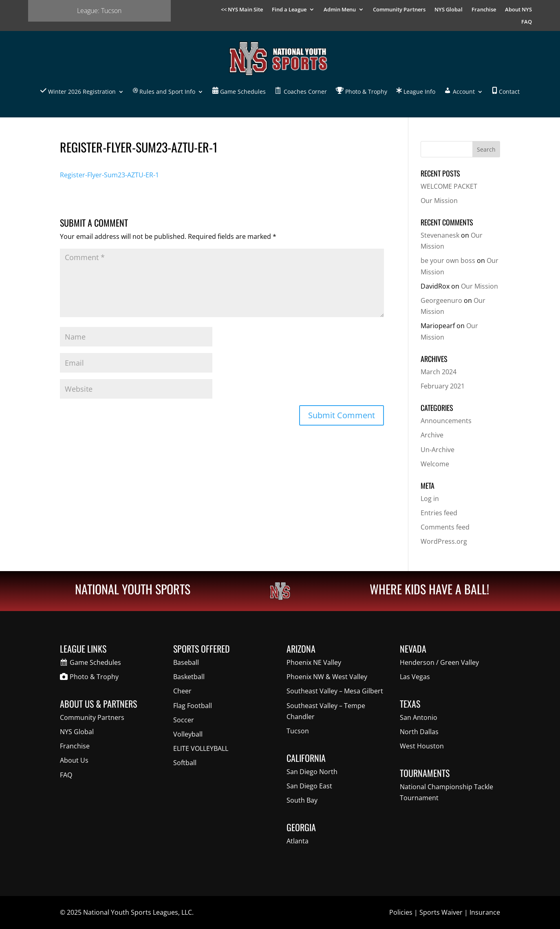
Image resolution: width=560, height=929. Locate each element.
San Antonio (419, 717)
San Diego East (309, 786)
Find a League (289, 10)
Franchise (484, 10)
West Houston (422, 746)
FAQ (527, 22)
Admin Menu (340, 10)
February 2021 (443, 386)
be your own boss (448, 260)
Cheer (182, 691)
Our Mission (439, 201)
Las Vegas (415, 677)
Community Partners (399, 10)
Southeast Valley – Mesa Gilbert (335, 691)
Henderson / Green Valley (439, 662)
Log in (430, 499)
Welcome (435, 464)
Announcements (446, 421)
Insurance (485, 912)
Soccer (184, 720)
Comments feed (445, 527)
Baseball (186, 662)
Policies (401, 912)
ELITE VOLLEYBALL (201, 748)
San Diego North (312, 772)
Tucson (298, 731)
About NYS (518, 10)
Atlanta (298, 841)
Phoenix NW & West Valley (327, 677)
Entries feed (439, 513)
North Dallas (419, 732)
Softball (185, 763)
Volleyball (188, 734)
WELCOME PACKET (449, 186)
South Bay (302, 800)
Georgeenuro (441, 300)
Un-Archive (438, 450)
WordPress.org (444, 541)
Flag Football (193, 706)
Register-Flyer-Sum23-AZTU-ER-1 (109, 175)
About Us (74, 760)
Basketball (189, 677)
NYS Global (449, 10)
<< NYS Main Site (242, 10)
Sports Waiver (441, 912)
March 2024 (439, 372)
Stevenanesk (440, 235)
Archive (432, 435)
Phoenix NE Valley (314, 662)
